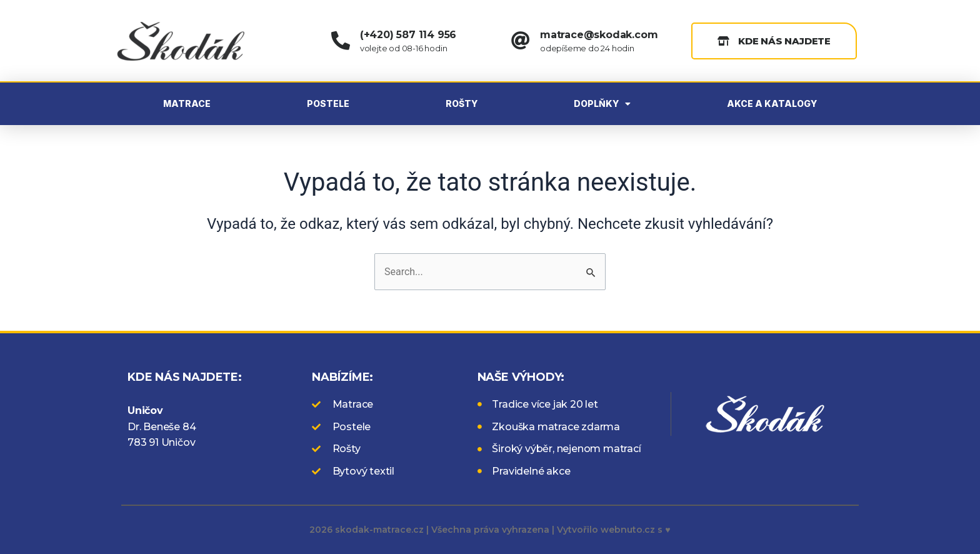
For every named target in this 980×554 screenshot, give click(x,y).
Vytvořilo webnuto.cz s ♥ (613, 530)
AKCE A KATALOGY (772, 103)
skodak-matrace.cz (379, 530)
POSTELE (328, 103)
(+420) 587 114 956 (408, 35)
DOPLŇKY (602, 104)
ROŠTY (462, 103)
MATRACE (187, 103)
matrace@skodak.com (599, 35)
